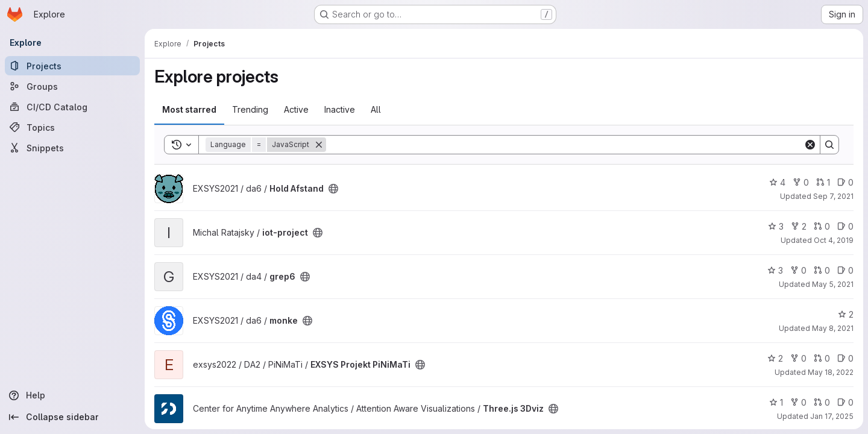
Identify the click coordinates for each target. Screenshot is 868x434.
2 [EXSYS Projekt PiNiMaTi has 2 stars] (775, 358)
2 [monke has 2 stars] (846, 314)
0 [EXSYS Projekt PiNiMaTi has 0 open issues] (845, 358)
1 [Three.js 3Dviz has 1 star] (776, 402)
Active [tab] (296, 109)
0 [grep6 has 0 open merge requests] (822, 270)
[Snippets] (72, 148)
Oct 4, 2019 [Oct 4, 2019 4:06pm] (834, 240)
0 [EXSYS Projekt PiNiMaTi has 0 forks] (798, 358)
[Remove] (319, 145)
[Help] (72, 395)
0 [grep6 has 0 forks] (798, 270)
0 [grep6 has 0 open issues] (845, 270)
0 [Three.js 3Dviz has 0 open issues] (845, 402)
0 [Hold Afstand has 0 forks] (801, 182)
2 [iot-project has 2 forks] (799, 226)
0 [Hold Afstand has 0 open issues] (845, 182)
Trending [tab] (250, 109)
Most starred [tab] (189, 109)
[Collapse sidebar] (72, 417)
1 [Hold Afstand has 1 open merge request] (823, 182)
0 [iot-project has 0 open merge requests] (822, 226)
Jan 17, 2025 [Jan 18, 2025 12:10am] (832, 416)
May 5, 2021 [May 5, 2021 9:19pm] (833, 284)
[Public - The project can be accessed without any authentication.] (333, 189)
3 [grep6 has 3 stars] (775, 270)
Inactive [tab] (340, 109)
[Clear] (810, 145)
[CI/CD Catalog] (72, 107)
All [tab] (376, 109)
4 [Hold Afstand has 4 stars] (777, 182)
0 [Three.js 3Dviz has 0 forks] (798, 402)
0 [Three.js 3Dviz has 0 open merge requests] (822, 402)
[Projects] (72, 66)
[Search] (565, 145)
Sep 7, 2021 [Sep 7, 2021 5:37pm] (833, 196)
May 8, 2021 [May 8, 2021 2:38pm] (833, 328)
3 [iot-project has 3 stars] (776, 226)
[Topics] (72, 127)
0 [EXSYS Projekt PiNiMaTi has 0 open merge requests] (822, 358)
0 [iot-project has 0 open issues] (845, 226)
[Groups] (72, 86)
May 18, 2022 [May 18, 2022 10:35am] (831, 372)
